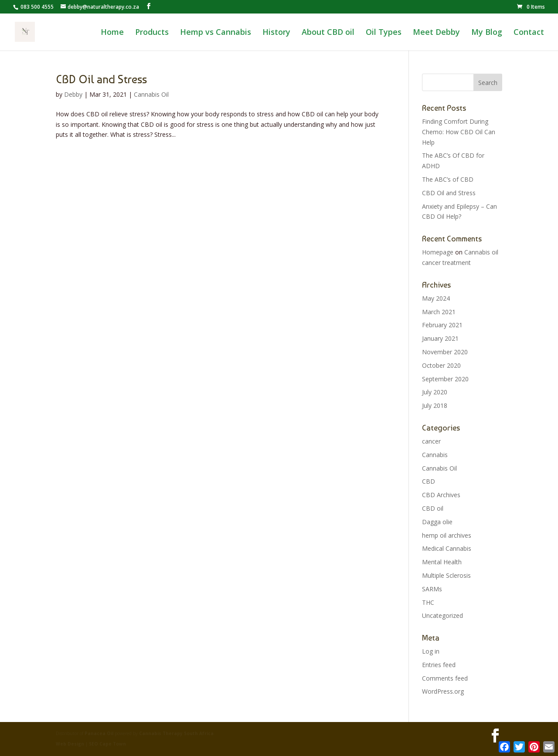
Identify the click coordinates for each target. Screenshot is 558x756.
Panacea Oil (99, 733)
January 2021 (440, 338)
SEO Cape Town (107, 744)
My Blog (487, 33)
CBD (429, 481)
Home (112, 33)
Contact (529, 33)
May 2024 (436, 298)
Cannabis (435, 455)
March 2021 (439, 312)
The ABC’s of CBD (448, 179)
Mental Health (442, 562)
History (276, 33)
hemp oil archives (447, 535)
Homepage (438, 252)
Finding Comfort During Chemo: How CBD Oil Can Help (459, 132)
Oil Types (384, 33)
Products (152, 33)
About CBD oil (328, 33)
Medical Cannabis (447, 548)
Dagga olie (437, 522)
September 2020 (445, 379)
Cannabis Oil (151, 94)
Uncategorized (442, 615)
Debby (73, 94)
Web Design (71, 744)
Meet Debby (436, 33)
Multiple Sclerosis (446, 575)
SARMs (432, 589)
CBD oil (433, 508)
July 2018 (435, 405)
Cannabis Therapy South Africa (176, 733)
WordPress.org (443, 691)
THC (428, 602)
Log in (431, 651)
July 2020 (435, 392)
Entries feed (439, 665)
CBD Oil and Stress (101, 79)
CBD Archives (441, 495)
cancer (431, 441)
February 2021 (442, 325)
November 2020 (445, 352)
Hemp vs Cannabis (216, 33)
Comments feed (445, 678)
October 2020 (441, 365)
